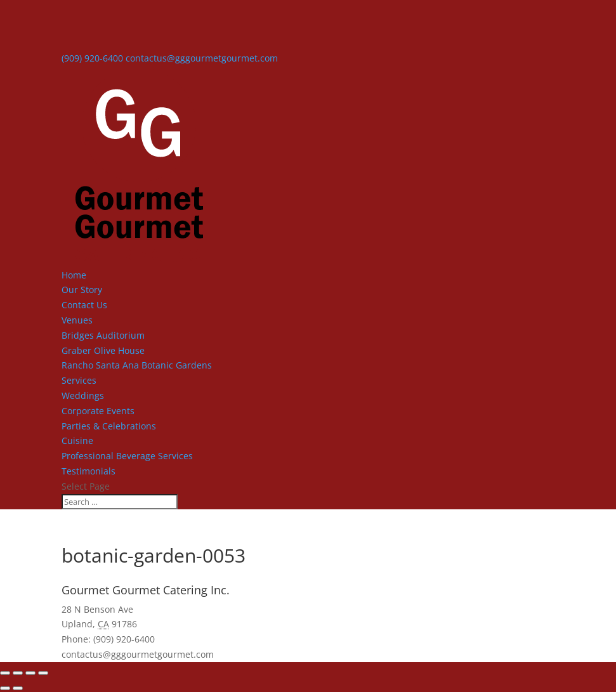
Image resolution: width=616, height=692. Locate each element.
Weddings (83, 395)
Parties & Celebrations (109, 426)
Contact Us (84, 305)
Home (74, 275)
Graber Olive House (103, 350)
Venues (77, 320)
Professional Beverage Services (127, 456)
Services (79, 380)
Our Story (82, 290)
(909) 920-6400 (92, 58)
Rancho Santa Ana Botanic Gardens (137, 365)
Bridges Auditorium (103, 335)
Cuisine (77, 441)
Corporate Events (98, 411)
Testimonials (88, 471)
